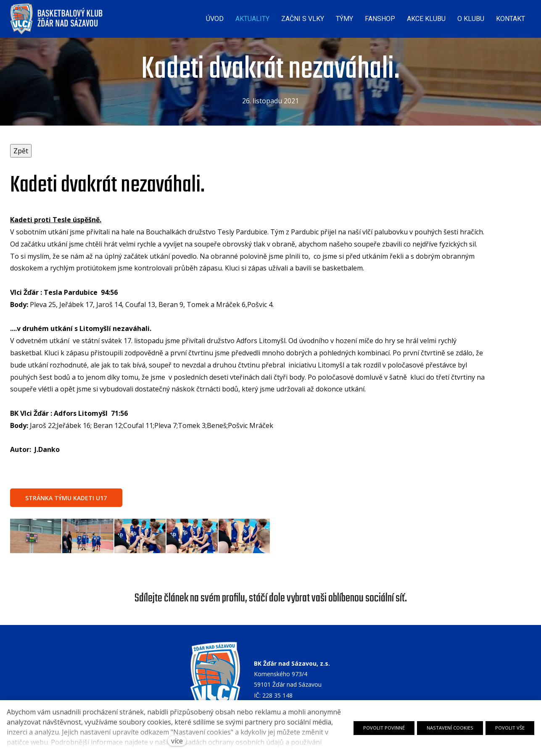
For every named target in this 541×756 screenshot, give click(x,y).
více (177, 741)
